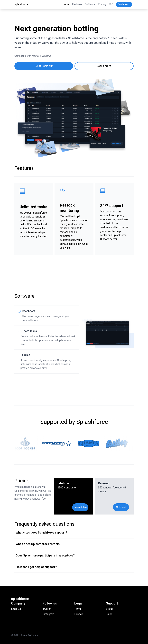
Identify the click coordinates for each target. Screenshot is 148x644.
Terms (78, 609)
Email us (16, 609)
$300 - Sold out (44, 66)
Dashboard (124, 4)
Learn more (104, 66)
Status (110, 609)
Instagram (48, 614)
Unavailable (80, 507)
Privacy (79, 614)
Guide (109, 614)
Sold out (121, 507)
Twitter (47, 609)
